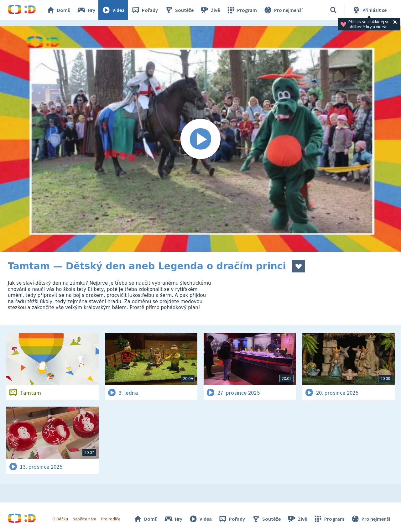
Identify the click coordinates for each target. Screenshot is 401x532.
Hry (86, 10)
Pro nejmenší (283, 10)
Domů (58, 10)
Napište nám (84, 519)
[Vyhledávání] (333, 10)
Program (242, 10)
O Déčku (60, 519)
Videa (113, 10)
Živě (210, 10)
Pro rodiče (111, 519)
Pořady (144, 10)
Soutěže (179, 10)
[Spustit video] (200, 139)
